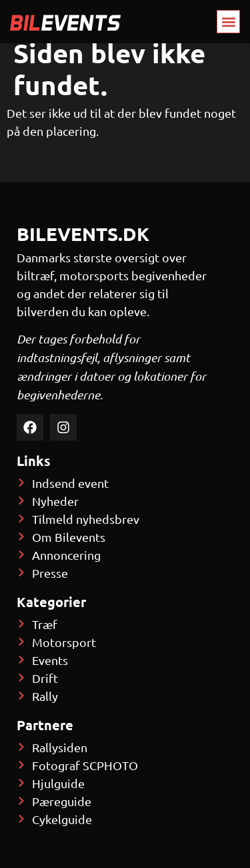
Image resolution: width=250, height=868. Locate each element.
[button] (228, 22)
